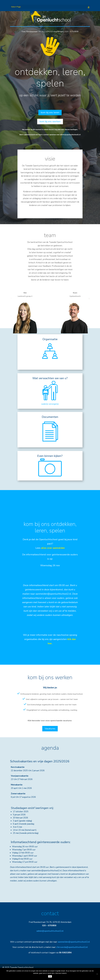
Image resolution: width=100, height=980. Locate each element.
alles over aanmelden (53, 548)
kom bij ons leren (50, 112)
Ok (50, 976)
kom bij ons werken (50, 121)
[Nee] (97, 974)
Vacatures (50, 729)
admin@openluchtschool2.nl (70, 135)
